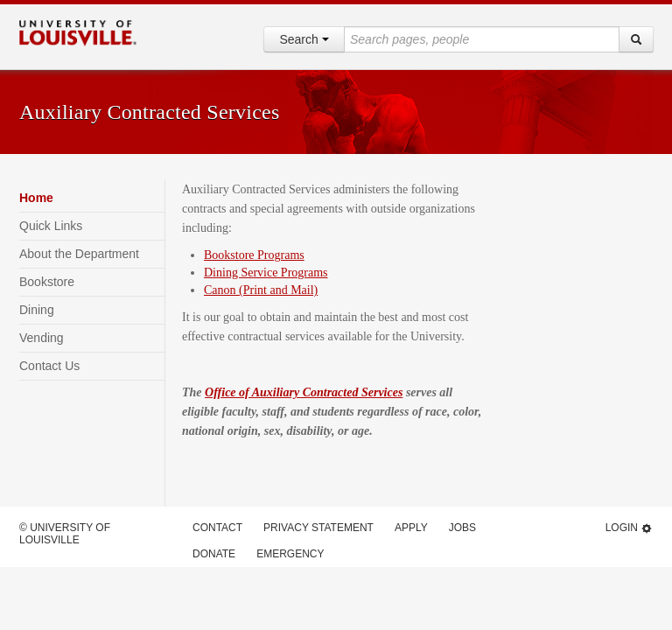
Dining (37, 310)
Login (629, 528)
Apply (411, 528)
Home (36, 198)
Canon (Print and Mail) (261, 290)
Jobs (462, 528)
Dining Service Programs (266, 273)
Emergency (290, 554)
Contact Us (49, 366)
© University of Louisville (65, 534)
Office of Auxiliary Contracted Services (304, 392)
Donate (214, 554)
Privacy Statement (318, 528)
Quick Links (51, 226)
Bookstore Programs (254, 255)
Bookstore (47, 282)
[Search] (636, 39)
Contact (217, 528)
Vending (42, 338)
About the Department (79, 254)
